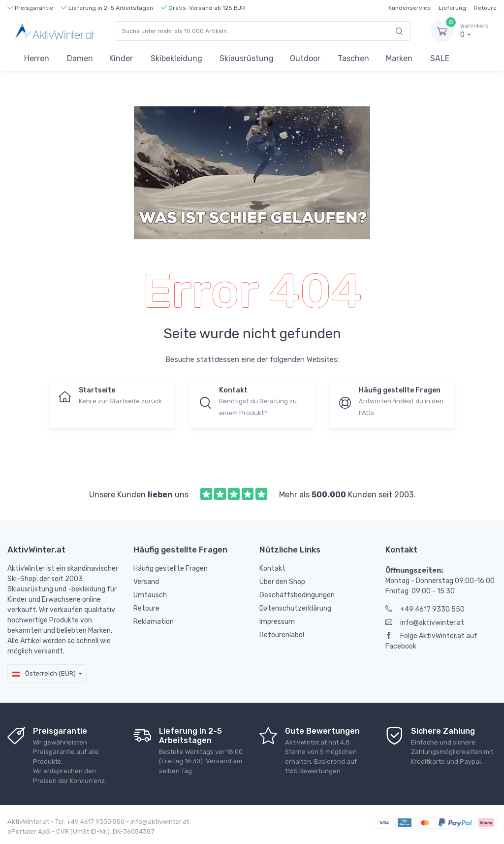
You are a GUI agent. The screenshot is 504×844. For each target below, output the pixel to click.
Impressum (277, 622)
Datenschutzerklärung (295, 608)
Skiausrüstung (247, 58)
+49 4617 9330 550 (425, 609)
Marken (399, 58)
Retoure (485, 8)
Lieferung (452, 8)
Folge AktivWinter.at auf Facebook (431, 641)
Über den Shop (282, 582)
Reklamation (154, 622)
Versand (146, 582)
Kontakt (272, 568)
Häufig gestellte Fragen (171, 568)
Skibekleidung (176, 58)
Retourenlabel (282, 635)
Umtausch (150, 595)
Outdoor (305, 58)
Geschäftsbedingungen (297, 595)
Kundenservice (409, 8)
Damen (80, 58)
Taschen (353, 58)
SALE (440, 58)
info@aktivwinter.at (425, 623)
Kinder (121, 58)
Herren (37, 58)
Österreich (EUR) (44, 673)
